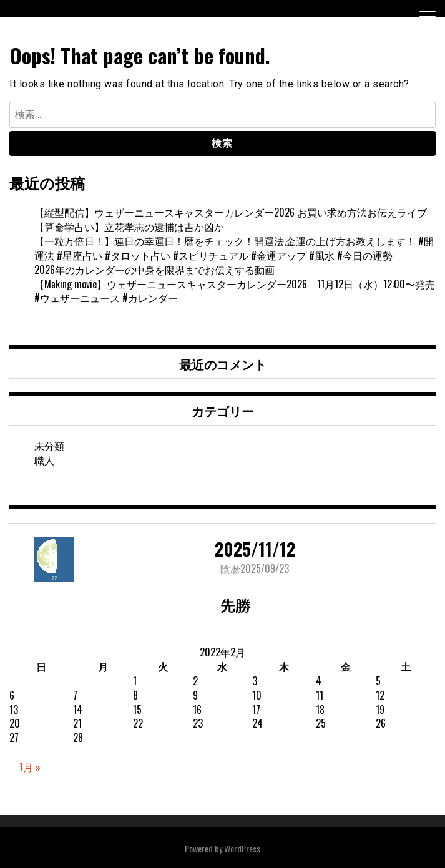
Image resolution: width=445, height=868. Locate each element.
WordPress (242, 848)
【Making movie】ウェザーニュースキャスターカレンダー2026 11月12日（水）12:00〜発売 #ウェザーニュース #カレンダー (240, 291)
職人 (44, 460)
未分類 (49, 446)
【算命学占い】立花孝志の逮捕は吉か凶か (129, 227)
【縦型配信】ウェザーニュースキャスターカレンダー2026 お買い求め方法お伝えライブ (231, 212)
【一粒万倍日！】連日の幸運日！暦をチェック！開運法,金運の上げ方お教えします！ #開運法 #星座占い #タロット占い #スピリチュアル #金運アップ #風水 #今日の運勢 (234, 248)
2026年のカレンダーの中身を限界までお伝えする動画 (154, 270)
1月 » (30, 767)
